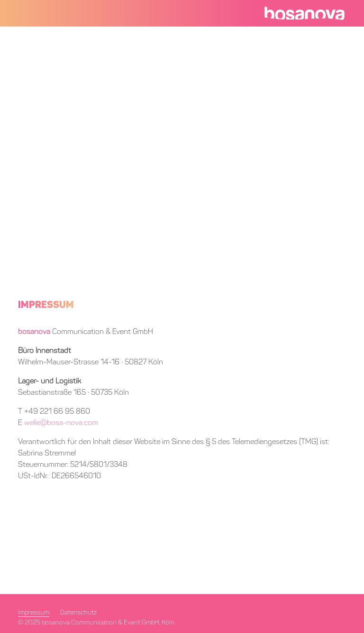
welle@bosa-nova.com (61, 423)
